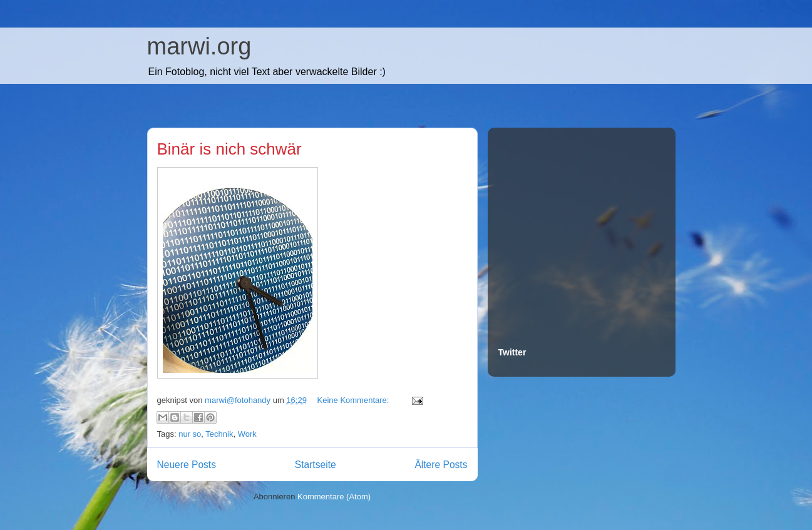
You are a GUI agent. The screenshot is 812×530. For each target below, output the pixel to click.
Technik (219, 434)
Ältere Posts (441, 465)
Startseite (316, 465)
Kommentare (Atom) (334, 497)
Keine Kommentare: (355, 400)
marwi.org (199, 46)
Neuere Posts (187, 465)
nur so (190, 434)
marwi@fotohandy (239, 400)
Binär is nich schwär (229, 149)
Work (247, 434)
